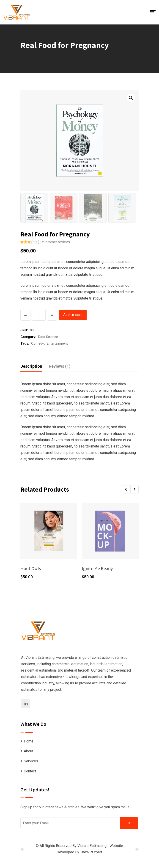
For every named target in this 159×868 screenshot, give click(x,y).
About (29, 751)
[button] (126, 489)
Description (31, 366)
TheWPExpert (91, 852)
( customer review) (54, 242)
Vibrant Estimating (92, 846)
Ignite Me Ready (97, 568)
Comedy (37, 343)
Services (31, 761)
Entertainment (57, 343)
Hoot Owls (31, 568)
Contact (30, 771)
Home (29, 741)
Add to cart (73, 315)
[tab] (31, 366)
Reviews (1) (60, 366)
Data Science (48, 337)
